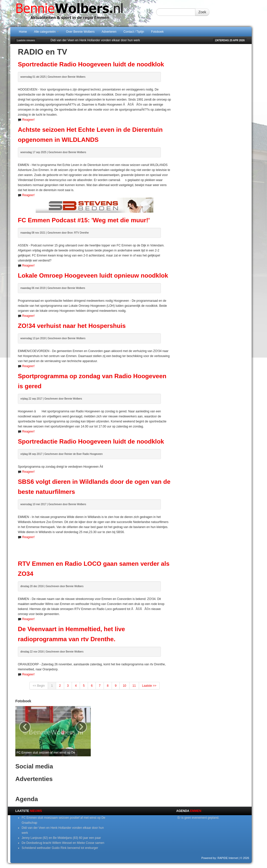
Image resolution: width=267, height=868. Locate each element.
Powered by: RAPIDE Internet (220, 858)
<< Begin (39, 686)
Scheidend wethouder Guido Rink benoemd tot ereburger (60, 848)
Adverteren (109, 32)
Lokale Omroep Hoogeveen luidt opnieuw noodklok (93, 275)
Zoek (202, 12)
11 (134, 686)
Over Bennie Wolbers (80, 32)
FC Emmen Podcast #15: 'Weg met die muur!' (84, 220)
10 (124, 686)
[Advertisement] (95, 547)
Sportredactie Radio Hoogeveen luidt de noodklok (91, 64)
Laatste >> (149, 686)
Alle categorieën (46, 32)
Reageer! (28, 120)
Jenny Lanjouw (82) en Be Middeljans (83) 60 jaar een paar (61, 838)
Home (23, 32)
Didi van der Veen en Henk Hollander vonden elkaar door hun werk (95, 40)
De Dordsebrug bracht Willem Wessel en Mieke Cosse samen (63, 843)
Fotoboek (157, 32)
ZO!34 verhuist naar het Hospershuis (72, 326)
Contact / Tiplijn (134, 32)
